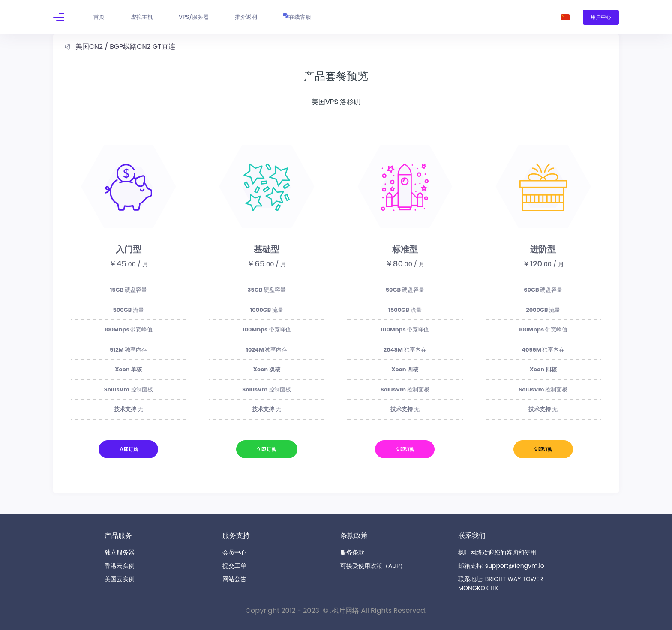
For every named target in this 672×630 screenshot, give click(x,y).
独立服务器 (120, 552)
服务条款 (352, 552)
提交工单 (234, 566)
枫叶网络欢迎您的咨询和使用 (497, 552)
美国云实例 (120, 579)
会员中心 (234, 552)
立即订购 (129, 449)
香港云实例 (120, 566)
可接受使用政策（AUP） (373, 566)
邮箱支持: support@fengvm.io (501, 566)
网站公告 (234, 579)
